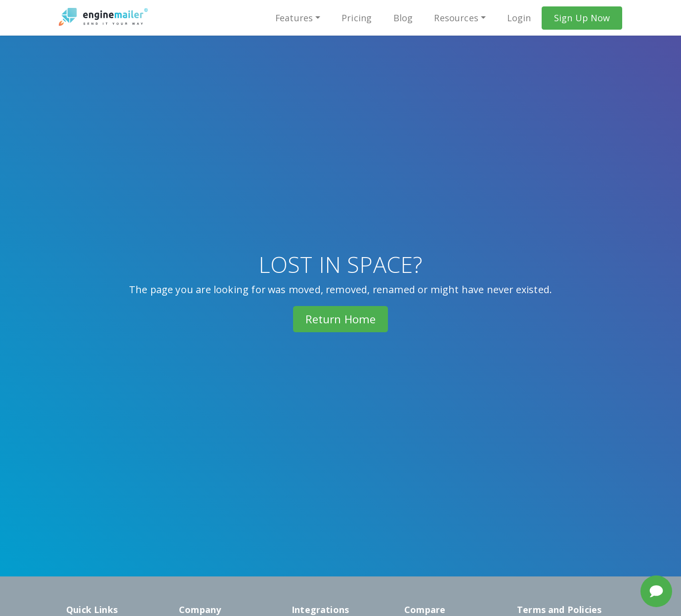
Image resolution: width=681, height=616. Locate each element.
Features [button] (294, 18)
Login (519, 18)
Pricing (357, 18)
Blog (403, 18)
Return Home (341, 319)
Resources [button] (456, 18)
